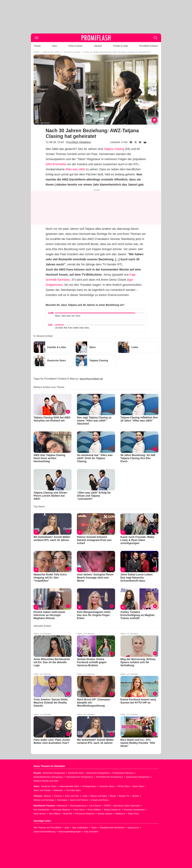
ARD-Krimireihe (56, 164)
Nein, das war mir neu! (68, 316)
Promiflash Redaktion (79, 142)
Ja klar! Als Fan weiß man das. (72, 328)
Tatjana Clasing (114, 149)
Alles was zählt (75, 169)
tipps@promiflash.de (91, 379)
